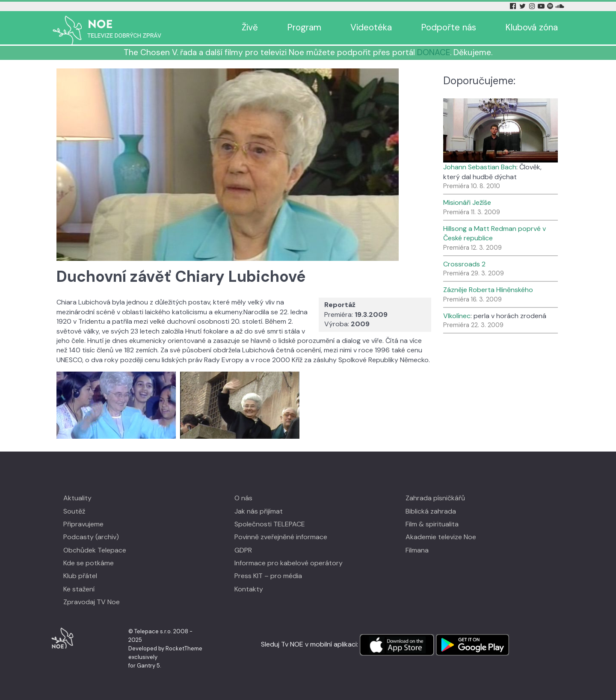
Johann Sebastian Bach (480, 167)
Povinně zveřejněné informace (281, 537)
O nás (243, 498)
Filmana (417, 550)
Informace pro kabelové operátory (289, 563)
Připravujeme (83, 524)
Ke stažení (79, 589)
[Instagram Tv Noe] (533, 6)
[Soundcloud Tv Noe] (560, 6)
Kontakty (249, 589)
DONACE (434, 52)
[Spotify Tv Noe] (551, 6)
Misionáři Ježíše (467, 202)
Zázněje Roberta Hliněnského (488, 290)
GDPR (243, 550)
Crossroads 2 (464, 264)
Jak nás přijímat (259, 511)
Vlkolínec (457, 316)
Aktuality (77, 498)
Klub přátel (80, 576)
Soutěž (74, 511)
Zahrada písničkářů (435, 498)
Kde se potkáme (89, 563)
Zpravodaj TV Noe (92, 602)
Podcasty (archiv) (91, 537)
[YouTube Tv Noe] (542, 6)
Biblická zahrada (431, 511)
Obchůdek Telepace (95, 550)
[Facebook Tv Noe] (514, 6)
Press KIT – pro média (268, 576)
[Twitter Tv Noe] (523, 6)
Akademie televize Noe (441, 537)
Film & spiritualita (432, 524)
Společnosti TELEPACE (270, 524)
